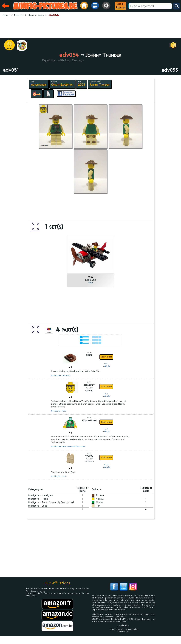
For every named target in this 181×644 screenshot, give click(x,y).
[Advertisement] (90, 28)
